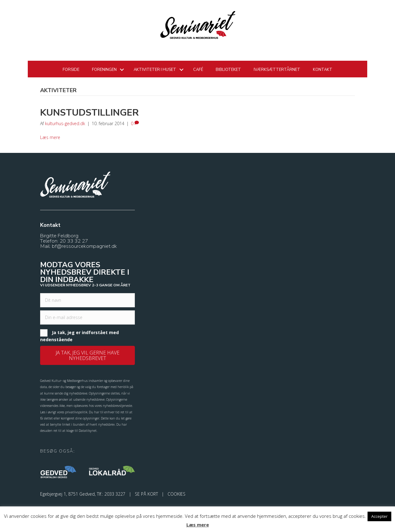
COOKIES (177, 494)
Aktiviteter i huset (155, 70)
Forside (71, 70)
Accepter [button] (379, 516)
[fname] (87, 300)
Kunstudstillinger (89, 113)
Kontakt (323, 70)
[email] (87, 317)
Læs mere (50, 137)
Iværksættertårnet (277, 70)
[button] (87, 355)
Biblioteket (228, 70)
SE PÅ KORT (146, 494)
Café (198, 70)
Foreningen (104, 70)
